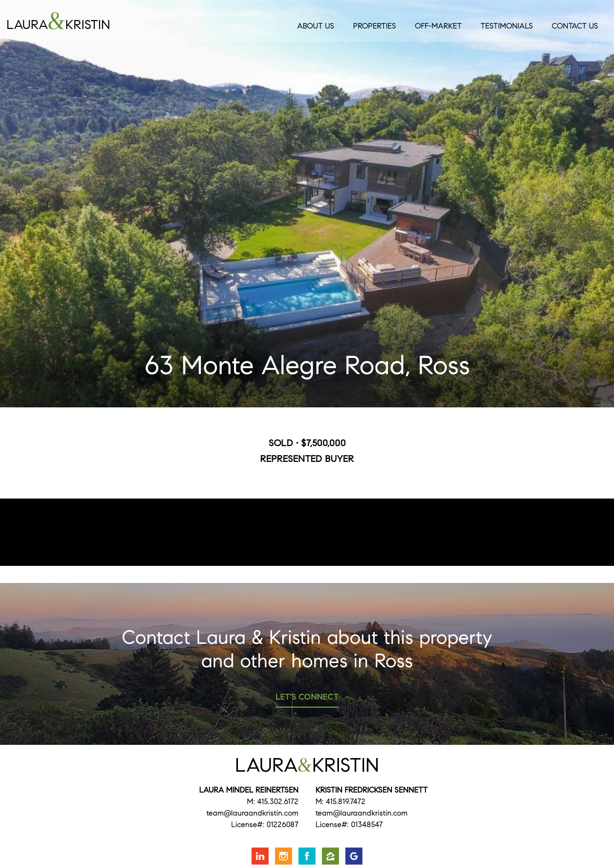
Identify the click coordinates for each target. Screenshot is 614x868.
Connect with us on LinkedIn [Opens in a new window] (260, 856)
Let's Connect (307, 697)
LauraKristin (94, 21)
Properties (375, 26)
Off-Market (438, 26)
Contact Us (575, 26)
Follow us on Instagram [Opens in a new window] (284, 856)
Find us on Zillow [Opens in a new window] (330, 856)
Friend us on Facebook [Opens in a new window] (307, 856)
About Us (316, 26)
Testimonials (507, 26)
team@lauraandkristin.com (252, 813)
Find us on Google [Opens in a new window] (354, 856)
